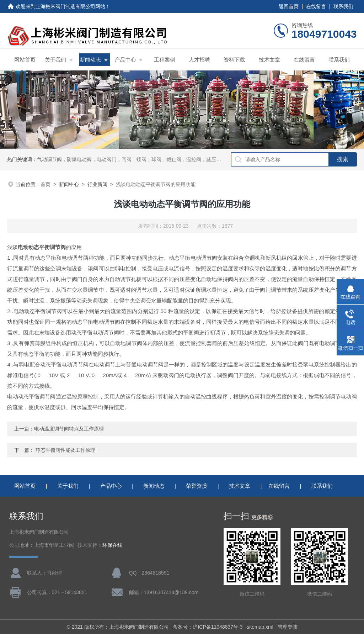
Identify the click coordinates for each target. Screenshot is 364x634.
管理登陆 (288, 627)
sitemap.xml (260, 627)
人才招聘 (199, 60)
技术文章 (269, 60)
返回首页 (289, 6)
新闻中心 (69, 184)
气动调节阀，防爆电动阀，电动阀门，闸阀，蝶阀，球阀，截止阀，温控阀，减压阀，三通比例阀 (144, 159)
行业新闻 (97, 184)
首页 (45, 184)
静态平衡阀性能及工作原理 (65, 450)
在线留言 (316, 6)
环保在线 (112, 545)
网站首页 (25, 60)
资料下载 (234, 60)
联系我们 (343, 6)
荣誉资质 (197, 486)
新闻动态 (90, 60)
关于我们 (55, 60)
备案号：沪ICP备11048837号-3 (208, 627)
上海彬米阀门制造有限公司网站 (70, 6)
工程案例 (165, 60)
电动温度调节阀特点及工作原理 (69, 429)
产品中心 (125, 60)
